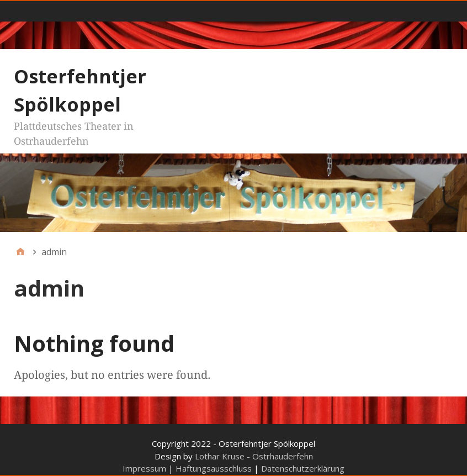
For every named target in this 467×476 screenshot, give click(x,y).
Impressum (144, 468)
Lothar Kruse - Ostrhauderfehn (254, 456)
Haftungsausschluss (214, 468)
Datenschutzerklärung (303, 468)
